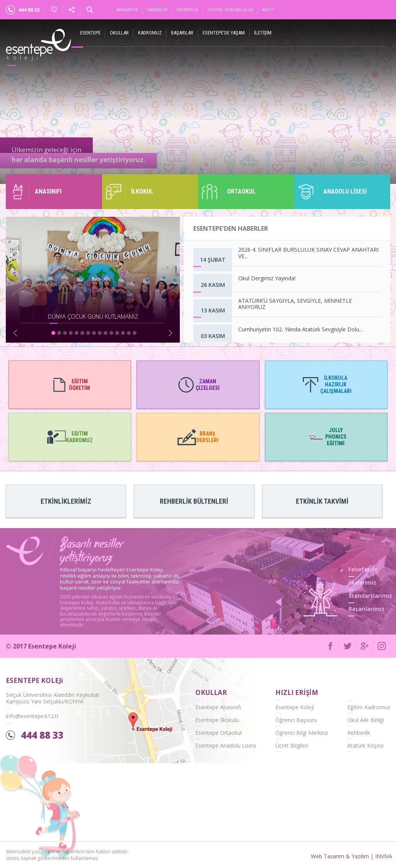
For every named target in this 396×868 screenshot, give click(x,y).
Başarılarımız (366, 609)
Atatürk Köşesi (365, 745)
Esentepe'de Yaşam (224, 33)
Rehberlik (187, 9)
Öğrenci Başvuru (296, 720)
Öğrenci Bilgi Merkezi (302, 733)
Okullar (119, 33)
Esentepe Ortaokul (218, 733)
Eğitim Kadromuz (369, 707)
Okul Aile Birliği (366, 720)
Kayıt (268, 9)
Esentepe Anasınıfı (218, 707)
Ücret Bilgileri (292, 745)
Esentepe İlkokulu (217, 720)
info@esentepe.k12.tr (32, 716)
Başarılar (182, 33)
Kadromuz (150, 33)
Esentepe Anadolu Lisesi (226, 745)
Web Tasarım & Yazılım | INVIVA (352, 856)
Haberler (157, 9)
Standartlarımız (370, 596)
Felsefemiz (363, 569)
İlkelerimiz (362, 582)
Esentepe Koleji (295, 707)
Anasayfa (127, 9)
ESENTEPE (90, 33)
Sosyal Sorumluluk (230, 9)
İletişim (263, 33)
